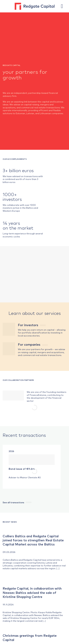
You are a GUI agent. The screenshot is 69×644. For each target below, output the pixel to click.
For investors (32, 325)
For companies (33, 344)
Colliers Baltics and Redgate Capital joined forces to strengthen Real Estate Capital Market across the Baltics (33, 540)
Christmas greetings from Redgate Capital (30, 637)
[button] (64, 6)
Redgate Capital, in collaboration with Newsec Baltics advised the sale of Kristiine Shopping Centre (32, 592)
